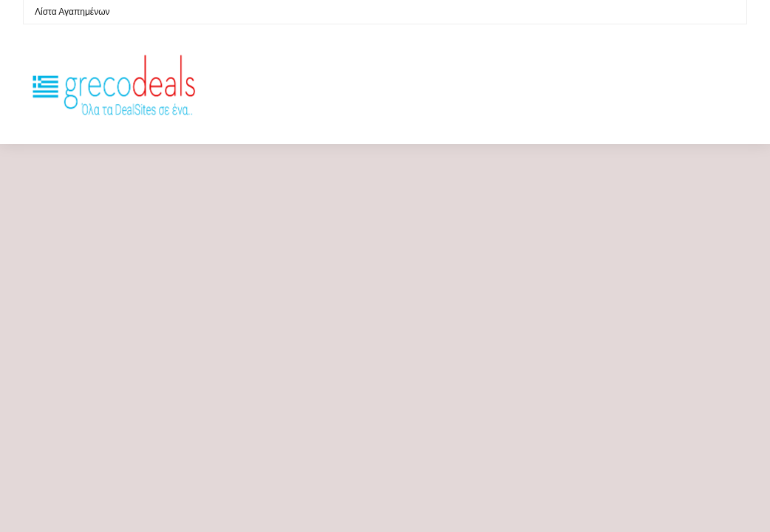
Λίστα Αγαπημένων (72, 12)
